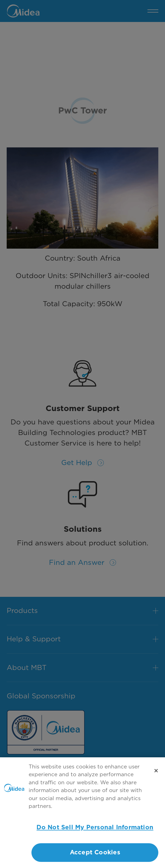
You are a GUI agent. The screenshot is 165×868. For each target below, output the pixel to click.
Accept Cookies (95, 856)
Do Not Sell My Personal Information (95, 831)
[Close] (156, 774)
